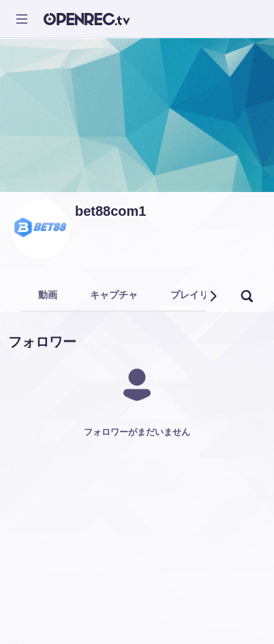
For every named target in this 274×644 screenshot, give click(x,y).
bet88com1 (111, 211)
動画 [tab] (48, 295)
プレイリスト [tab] (199, 295)
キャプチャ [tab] (114, 295)
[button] (213, 296)
